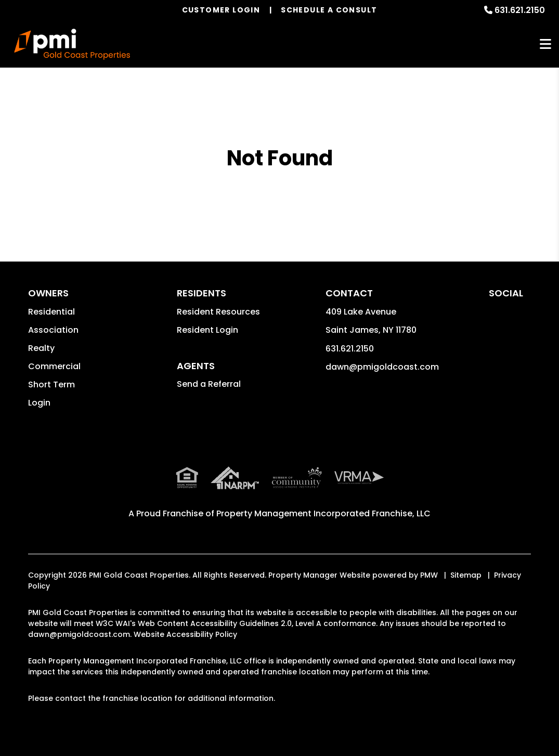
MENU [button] (545, 44)
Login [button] (39, 403)
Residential (51, 312)
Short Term (51, 384)
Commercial (54, 366)
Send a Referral (209, 384)
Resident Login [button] (207, 330)
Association (53, 330)
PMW (429, 575)
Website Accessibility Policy (185, 634)
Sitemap (466, 575)
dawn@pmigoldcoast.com (382, 367)
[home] (72, 44)
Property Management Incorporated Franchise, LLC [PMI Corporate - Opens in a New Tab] (323, 513)
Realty (41, 348)
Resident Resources (218, 312)
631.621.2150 (520, 10)
